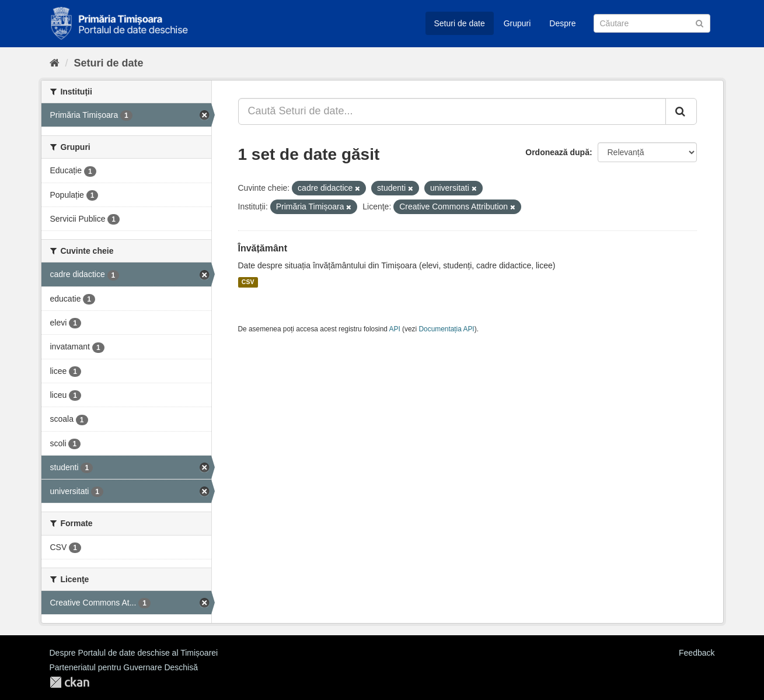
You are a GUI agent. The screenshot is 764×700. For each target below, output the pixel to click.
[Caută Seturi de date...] (452, 111)
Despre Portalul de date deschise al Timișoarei (134, 653)
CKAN (69, 682)
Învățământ (263, 248)
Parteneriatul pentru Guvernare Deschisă (124, 667)
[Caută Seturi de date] (652, 23)
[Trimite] (700, 22)
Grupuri (517, 23)
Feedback (697, 653)
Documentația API (447, 329)
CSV (248, 282)
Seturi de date (460, 23)
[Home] (55, 63)
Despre (562, 23)
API (395, 329)
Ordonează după (557, 152)
